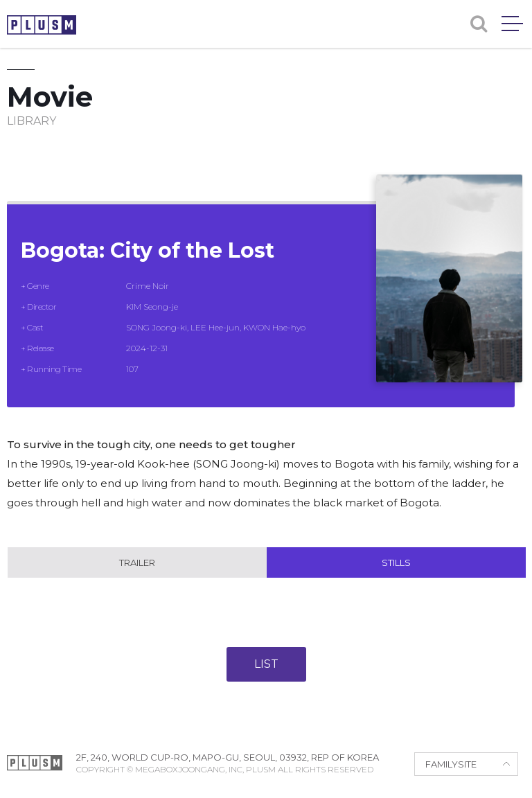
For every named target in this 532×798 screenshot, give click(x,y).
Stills (396, 562)
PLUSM (42, 25)
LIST (266, 664)
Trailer (137, 562)
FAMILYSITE (451, 764)
